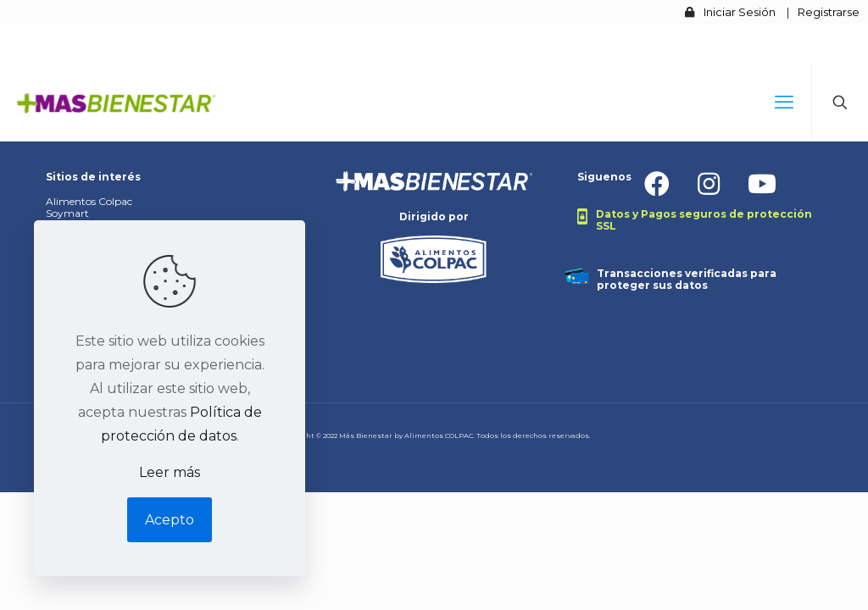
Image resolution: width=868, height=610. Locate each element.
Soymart (67, 213)
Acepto (170, 520)
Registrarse (829, 12)
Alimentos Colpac (89, 201)
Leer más (170, 472)
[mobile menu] (784, 103)
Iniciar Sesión (740, 12)
